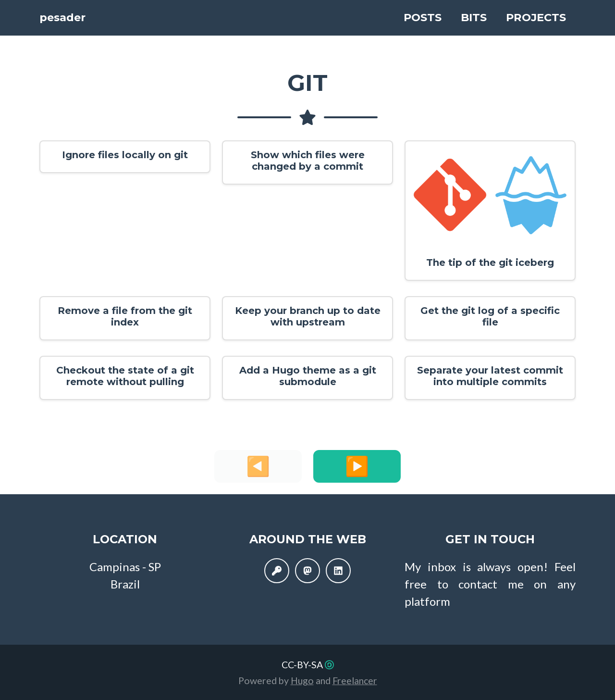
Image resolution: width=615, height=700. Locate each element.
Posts (423, 18)
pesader (79, 18)
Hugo (302, 681)
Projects (536, 18)
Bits (474, 18)
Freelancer (355, 681)
